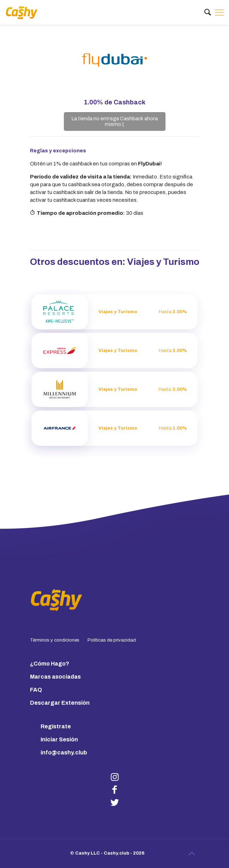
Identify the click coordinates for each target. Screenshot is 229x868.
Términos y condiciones (55, 640)
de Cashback (114, 102)
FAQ (36, 690)
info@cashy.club (64, 752)
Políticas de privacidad (112, 640)
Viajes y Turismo (163, 262)
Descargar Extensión (60, 703)
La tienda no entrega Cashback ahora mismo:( (115, 121)
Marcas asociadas (55, 677)
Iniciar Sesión (59, 739)
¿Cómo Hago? (50, 664)
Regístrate (56, 726)
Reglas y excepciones (58, 151)
